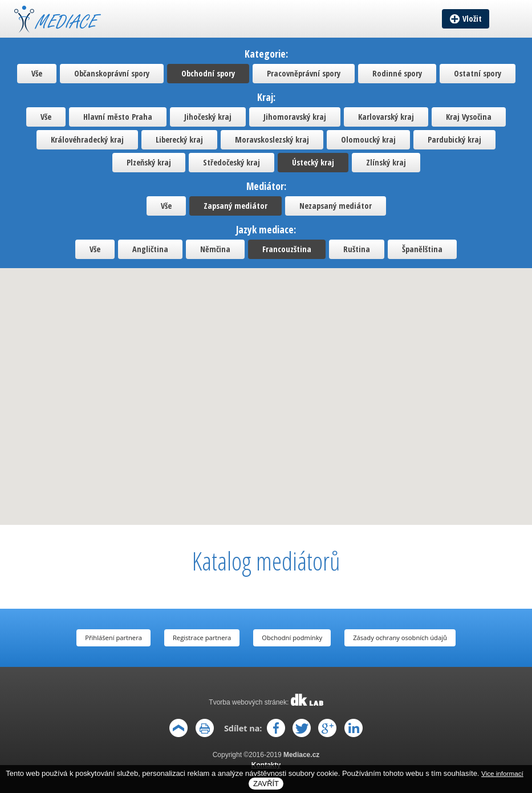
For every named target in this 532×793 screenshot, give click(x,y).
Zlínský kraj (386, 162)
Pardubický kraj (454, 139)
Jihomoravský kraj (295, 117)
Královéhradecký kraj (87, 139)
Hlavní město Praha (118, 117)
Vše (37, 73)
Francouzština (287, 249)
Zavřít (266, 784)
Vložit (472, 19)
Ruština (357, 249)
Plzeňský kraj (149, 162)
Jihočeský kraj (208, 117)
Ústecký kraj (313, 162)
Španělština (422, 249)
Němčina (215, 249)
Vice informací (502, 773)
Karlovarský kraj (386, 117)
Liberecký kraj (179, 139)
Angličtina (150, 249)
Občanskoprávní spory (112, 73)
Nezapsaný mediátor (336, 206)
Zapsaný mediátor (235, 206)
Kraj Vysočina (469, 117)
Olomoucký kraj (368, 139)
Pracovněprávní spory (304, 73)
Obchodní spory (208, 73)
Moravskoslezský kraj (272, 139)
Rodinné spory (397, 73)
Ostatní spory (478, 73)
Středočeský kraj (232, 162)
